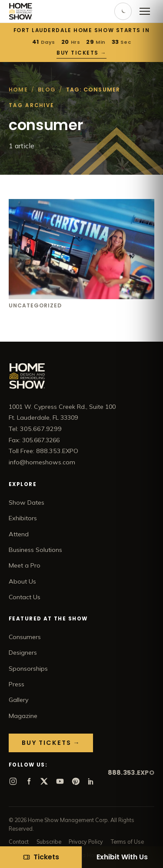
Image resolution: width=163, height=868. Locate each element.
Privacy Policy (86, 842)
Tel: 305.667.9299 (35, 429)
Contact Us (25, 597)
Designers (23, 653)
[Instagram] (13, 781)
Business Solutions (35, 550)
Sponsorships (28, 669)
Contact (19, 842)
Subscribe (49, 842)
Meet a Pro (25, 565)
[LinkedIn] (91, 781)
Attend (19, 534)
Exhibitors (23, 518)
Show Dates (27, 503)
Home (18, 90)
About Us (22, 581)
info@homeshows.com (42, 462)
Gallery (19, 700)
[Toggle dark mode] (123, 11)
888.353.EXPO (131, 773)
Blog (47, 90)
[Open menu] (145, 11)
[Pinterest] (76, 781)
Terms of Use (127, 842)
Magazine (23, 716)
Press (17, 684)
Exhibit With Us (122, 857)
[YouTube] (60, 781)
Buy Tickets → (81, 53)
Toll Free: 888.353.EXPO (43, 451)
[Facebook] (29, 781)
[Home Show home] (21, 11)
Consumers (25, 637)
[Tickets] (41, 857)
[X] (44, 781)
